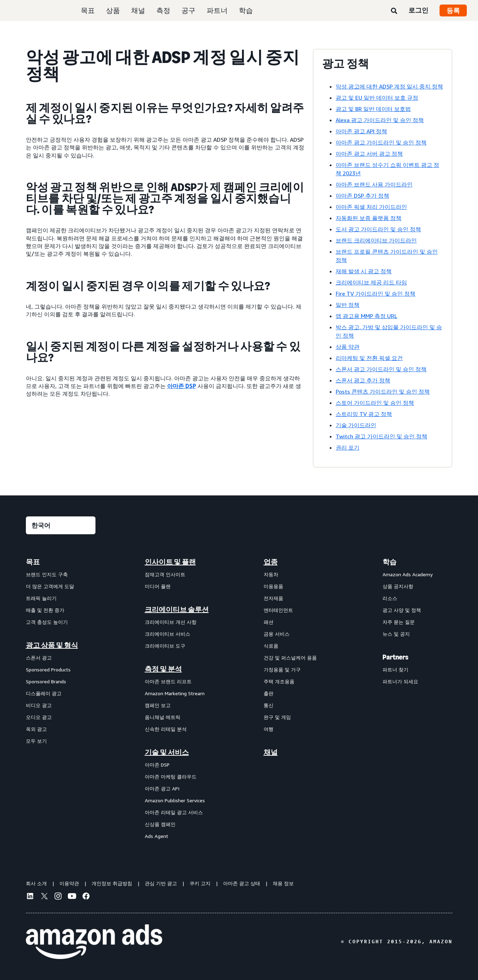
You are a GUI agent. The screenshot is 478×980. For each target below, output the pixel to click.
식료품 (271, 646)
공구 (188, 10)
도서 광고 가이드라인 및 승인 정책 (378, 229)
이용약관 (69, 883)
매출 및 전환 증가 (45, 610)
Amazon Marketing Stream (175, 693)
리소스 (390, 598)
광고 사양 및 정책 (402, 610)
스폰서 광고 (39, 658)
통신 (269, 705)
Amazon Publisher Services (175, 800)
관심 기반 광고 (161, 883)
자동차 (271, 574)
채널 (138, 10)
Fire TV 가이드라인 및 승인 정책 (376, 294)
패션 (269, 622)
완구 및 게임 (277, 717)
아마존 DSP (182, 386)
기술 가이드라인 (356, 425)
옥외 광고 (36, 729)
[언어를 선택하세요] (61, 525)
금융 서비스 (277, 634)
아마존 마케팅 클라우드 (171, 777)
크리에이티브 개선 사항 (171, 622)
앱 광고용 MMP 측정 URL (366, 316)
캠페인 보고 (158, 705)
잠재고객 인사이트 (165, 574)
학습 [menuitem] (390, 562)
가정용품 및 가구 (282, 669)
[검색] (394, 11)
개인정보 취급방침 (112, 883)
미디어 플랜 (158, 586)
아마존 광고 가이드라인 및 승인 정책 (381, 142)
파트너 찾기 (395, 669)
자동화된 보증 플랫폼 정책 (369, 218)
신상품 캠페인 (160, 824)
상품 (113, 10)
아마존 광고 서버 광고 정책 (369, 154)
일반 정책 (348, 305)
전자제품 (273, 598)
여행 (269, 729)
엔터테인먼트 (278, 610)
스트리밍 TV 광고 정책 (364, 414)
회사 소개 (36, 883)
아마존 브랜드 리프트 (168, 681)
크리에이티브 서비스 (167, 634)
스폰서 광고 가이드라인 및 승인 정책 (381, 369)
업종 (271, 562)
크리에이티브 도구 (165, 646)
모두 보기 (36, 741)
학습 (246, 10)
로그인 (418, 10)
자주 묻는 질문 (399, 622)
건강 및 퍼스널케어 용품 (290, 658)
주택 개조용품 (279, 681)
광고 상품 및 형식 (52, 645)
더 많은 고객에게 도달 (50, 586)
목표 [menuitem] (33, 562)
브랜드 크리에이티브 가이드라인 (376, 240)
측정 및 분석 (163, 669)
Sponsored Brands (46, 681)
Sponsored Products (48, 669)
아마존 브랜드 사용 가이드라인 (374, 184)
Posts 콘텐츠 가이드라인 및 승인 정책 (383, 392)
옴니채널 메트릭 (163, 717)
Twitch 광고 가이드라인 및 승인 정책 (381, 436)
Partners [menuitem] (395, 657)
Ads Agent (156, 836)
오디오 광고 (39, 717)
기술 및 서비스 (167, 752)
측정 (163, 10)
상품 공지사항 (398, 586)
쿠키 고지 (200, 883)
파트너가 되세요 (400, 681)
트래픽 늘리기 (41, 598)
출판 (269, 693)
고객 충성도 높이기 (47, 622)
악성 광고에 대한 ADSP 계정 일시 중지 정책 (389, 86)
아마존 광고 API (162, 788)
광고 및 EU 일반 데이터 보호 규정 (377, 98)
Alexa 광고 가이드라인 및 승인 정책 (380, 120)
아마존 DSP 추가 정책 (362, 196)
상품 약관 (348, 347)
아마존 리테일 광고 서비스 (174, 812)
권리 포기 (348, 447)
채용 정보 (283, 883)
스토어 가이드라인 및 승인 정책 (375, 403)
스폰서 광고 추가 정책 (363, 380)
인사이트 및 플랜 (170, 562)
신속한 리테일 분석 (166, 729)
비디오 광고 (39, 705)
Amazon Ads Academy (408, 574)
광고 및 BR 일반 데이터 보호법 (373, 109)
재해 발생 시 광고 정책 (364, 271)
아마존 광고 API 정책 (361, 131)
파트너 (217, 10)
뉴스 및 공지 (396, 634)
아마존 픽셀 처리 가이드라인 (371, 207)
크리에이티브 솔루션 (177, 609)
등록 (453, 10)
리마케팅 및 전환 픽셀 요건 (369, 358)
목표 (88, 10)
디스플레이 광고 (44, 693)
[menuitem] (61, 699)
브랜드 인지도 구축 (47, 574)
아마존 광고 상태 (242, 883)
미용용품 (273, 586)
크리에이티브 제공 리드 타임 (371, 282)
